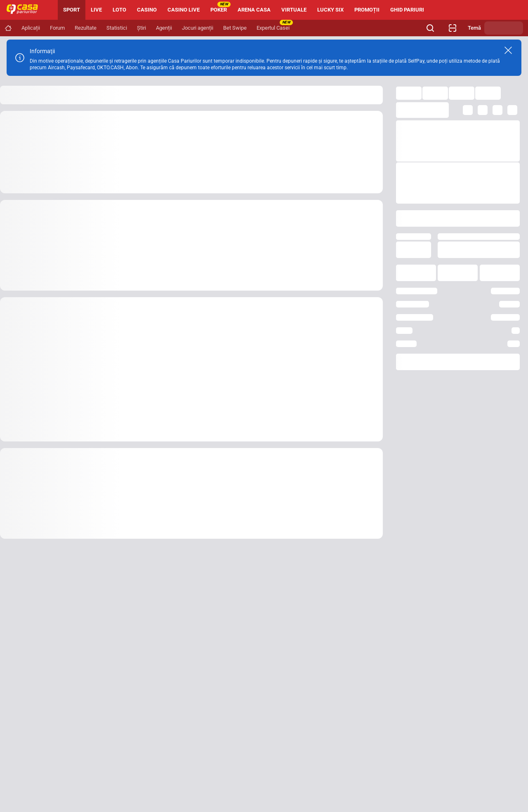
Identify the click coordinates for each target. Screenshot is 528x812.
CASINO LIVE (184, 10)
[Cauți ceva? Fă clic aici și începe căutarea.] (430, 28)
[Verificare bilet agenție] (453, 28)
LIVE (96, 10)
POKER (220, 7)
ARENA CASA (254, 10)
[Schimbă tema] (504, 28)
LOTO (119, 10)
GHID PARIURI (407, 10)
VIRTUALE (294, 10)
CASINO (147, 10)
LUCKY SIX (330, 10)
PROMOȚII (367, 10)
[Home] (26, 10)
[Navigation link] (8, 28)
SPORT (72, 10)
